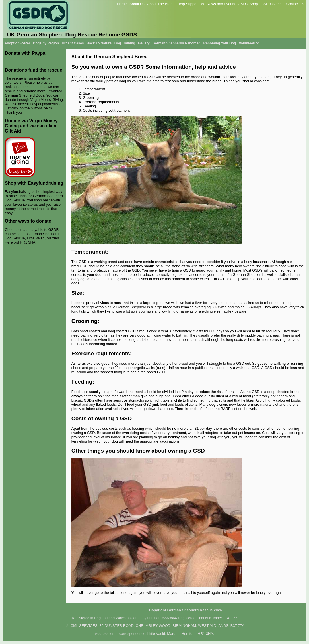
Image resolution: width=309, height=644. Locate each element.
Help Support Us (191, 4)
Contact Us (295, 4)
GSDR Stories (272, 4)
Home (122, 4)
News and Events (221, 4)
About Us (137, 4)
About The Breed (161, 4)
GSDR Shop (248, 4)
